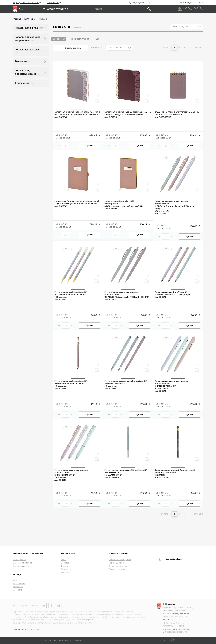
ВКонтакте (44, 606)
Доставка (65, 563)
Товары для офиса (117, 563)
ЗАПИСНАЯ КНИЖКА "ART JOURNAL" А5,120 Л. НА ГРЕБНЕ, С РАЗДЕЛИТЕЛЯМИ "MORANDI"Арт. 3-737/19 (128, 115)
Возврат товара (68, 570)
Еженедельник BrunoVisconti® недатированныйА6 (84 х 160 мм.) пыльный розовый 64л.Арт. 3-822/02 (124, 205)
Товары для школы (118, 570)
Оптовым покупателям (23, 563)
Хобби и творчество (118, 566)
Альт (15, 581)
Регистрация (186, 2)
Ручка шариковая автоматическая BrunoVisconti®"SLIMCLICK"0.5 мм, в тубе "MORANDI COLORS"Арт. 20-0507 (127, 296)
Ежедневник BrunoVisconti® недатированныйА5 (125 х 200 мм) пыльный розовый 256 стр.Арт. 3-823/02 (77, 204)
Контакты (65, 573)
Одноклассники (51, 606)
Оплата (64, 566)
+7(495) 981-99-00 (141, 3)
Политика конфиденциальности (26, 630)
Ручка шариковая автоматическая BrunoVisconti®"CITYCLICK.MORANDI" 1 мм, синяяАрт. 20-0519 (71, 475)
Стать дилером (20, 560)
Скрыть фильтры (73, 48)
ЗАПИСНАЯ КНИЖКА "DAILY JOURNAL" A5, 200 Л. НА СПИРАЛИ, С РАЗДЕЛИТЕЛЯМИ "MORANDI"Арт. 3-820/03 (77, 115)
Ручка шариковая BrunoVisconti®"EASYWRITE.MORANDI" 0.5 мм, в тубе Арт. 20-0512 (172, 295)
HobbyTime (18, 587)
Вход (201, 2)
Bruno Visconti (19, 584)
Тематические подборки (120, 560)
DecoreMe (17, 590)
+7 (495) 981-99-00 (180, 614)
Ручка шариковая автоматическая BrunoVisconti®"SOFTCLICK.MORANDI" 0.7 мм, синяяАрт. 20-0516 (171, 386)
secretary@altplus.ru (178, 617)
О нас (64, 560)
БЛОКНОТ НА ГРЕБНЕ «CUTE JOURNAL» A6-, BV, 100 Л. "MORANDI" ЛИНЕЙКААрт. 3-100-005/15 (177, 115)
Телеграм (59, 606)
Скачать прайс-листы (22, 566)
